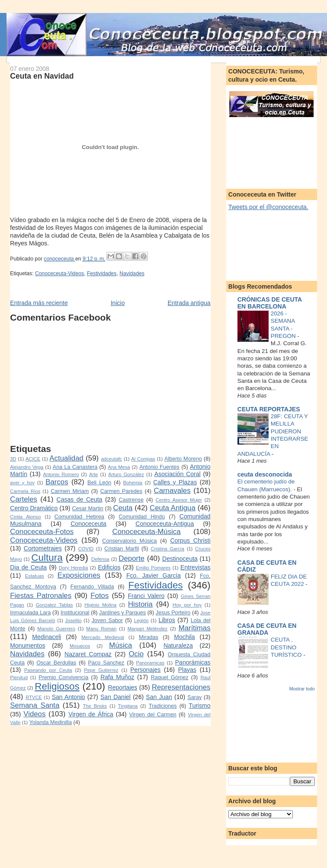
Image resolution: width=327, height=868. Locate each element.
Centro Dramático (34, 508)
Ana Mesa (119, 467)
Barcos (57, 482)
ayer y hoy (22, 483)
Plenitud (19, 677)
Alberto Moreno (183, 459)
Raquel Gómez (170, 677)
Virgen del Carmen (153, 715)
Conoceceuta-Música (147, 532)
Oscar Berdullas (56, 663)
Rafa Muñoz (117, 677)
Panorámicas (193, 662)
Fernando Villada (92, 587)
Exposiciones (79, 575)
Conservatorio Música (129, 541)
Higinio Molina (100, 605)
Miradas (149, 637)
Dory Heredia (74, 568)
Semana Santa (35, 705)
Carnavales (172, 491)
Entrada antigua (189, 303)
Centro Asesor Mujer (179, 500)
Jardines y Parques (122, 613)
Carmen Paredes (121, 491)
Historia (140, 604)
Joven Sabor (107, 620)
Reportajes (123, 687)
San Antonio (69, 697)
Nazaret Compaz (88, 654)
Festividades (102, 273)
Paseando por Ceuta (48, 670)
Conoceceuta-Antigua (165, 524)
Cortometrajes (43, 548)
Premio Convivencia (63, 677)
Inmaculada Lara (30, 613)
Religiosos (57, 686)
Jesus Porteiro (173, 613)
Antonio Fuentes (159, 467)
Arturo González (126, 474)
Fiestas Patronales (41, 596)
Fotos (99, 596)
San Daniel (115, 697)
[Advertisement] (99, 383)
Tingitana (128, 706)
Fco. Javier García (154, 575)
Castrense (131, 500)
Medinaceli (46, 637)
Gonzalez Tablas (54, 605)
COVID (86, 549)
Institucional (75, 613)
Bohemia (133, 483)
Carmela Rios (25, 491)
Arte (94, 474)
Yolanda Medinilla (50, 722)
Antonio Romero (61, 474)
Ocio (136, 654)
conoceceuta (59, 259)
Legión (141, 620)
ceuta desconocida (265, 474)
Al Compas (143, 459)
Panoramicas (150, 663)
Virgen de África (91, 714)
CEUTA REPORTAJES (269, 409)
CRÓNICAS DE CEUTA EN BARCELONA (270, 303)
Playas (187, 670)
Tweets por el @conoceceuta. (268, 207)
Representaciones (181, 687)
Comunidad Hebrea (79, 517)
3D (13, 459)
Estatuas (35, 576)
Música (120, 645)
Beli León (99, 483)
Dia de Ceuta (28, 567)
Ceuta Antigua (173, 508)
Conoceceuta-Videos (59, 273)
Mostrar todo (302, 689)
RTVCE (34, 697)
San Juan (159, 697)
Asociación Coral (178, 474)
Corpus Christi (190, 541)
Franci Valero (146, 596)
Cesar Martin (87, 509)
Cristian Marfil (122, 549)
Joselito (74, 620)
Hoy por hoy (187, 605)
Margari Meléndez (148, 629)
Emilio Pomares (153, 568)
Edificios (109, 567)
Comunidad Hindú (142, 517)
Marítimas (195, 628)
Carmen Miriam (70, 491)
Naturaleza (178, 645)
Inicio (118, 303)
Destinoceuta (180, 559)
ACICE (33, 459)
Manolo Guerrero (56, 629)
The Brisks (95, 706)
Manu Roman (101, 629)
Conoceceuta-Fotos (42, 532)
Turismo (199, 706)
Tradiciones (163, 706)
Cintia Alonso (25, 517)
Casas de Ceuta (80, 499)
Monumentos (27, 645)
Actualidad (66, 458)
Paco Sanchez (106, 663)
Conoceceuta (88, 524)
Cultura (47, 558)
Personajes (145, 670)
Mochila (184, 637)
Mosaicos (80, 646)
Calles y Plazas (175, 482)
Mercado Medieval (103, 637)
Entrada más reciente (39, 303)
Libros (167, 620)
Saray (194, 697)
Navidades (132, 273)
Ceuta (123, 508)
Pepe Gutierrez (101, 670)
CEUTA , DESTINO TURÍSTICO (287, 647)
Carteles (24, 499)
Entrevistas (195, 567)
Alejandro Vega (27, 467)
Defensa (100, 559)
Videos (34, 714)
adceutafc (111, 459)
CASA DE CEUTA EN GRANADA (267, 629)
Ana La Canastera (75, 467)
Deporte (131, 558)
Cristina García (168, 549)
